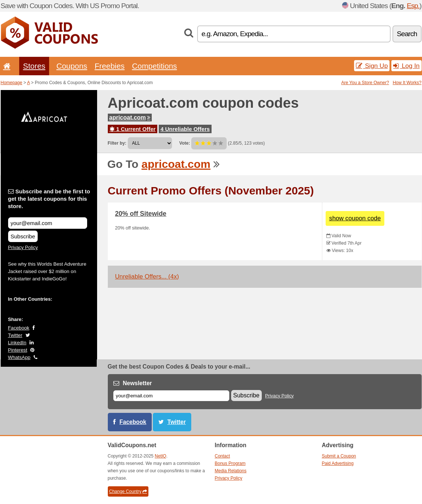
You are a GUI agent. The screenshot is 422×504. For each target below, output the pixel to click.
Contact (222, 456)
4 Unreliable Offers (185, 129)
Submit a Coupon (339, 456)
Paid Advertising (338, 463)
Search (407, 34)
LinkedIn (17, 343)
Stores (34, 66)
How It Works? (407, 83)
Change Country (128, 491)
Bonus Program (230, 463)
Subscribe (23, 236)
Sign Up (372, 66)
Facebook (19, 328)
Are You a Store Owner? (365, 83)
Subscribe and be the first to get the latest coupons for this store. (49, 199)
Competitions (154, 66)
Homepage (12, 83)
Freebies (109, 66)
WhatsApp (19, 357)
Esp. (413, 6)
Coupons (72, 66)
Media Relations (231, 471)
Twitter (15, 335)
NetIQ (160, 456)
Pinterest (18, 350)
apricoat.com (130, 118)
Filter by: (117, 143)
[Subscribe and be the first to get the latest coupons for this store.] (48, 223)
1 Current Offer (133, 129)
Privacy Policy (23, 247)
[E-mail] (171, 396)
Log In (406, 66)
